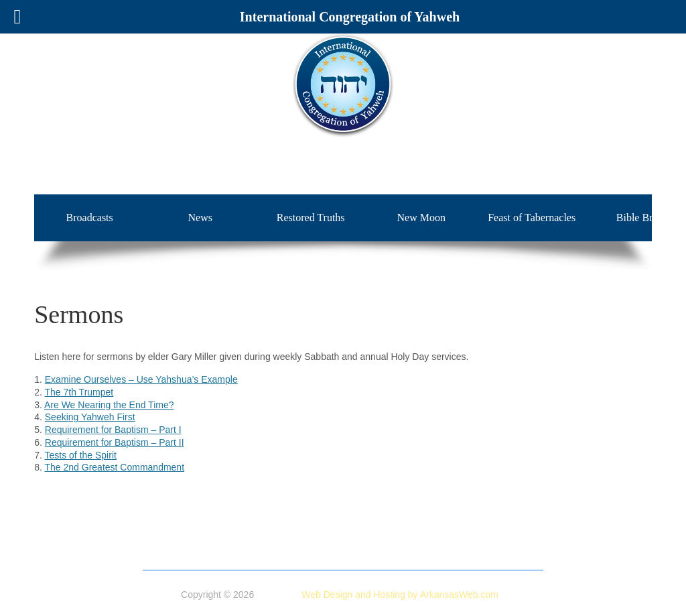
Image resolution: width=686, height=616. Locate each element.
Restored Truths (311, 218)
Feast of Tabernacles (532, 218)
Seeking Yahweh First (90, 417)
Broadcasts (90, 218)
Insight (374, 559)
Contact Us (503, 559)
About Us (202, 545)
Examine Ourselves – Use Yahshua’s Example (141, 379)
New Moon (421, 218)
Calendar (418, 559)
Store (290, 545)
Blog (459, 559)
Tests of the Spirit (81, 455)
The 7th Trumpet (79, 392)
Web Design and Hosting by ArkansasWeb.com (400, 595)
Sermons (330, 559)
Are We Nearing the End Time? (109, 405)
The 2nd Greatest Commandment (115, 467)
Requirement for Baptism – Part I (113, 430)
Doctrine (251, 545)
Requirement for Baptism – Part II (115, 442)
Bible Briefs (276, 559)
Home (158, 545)
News (200, 218)
